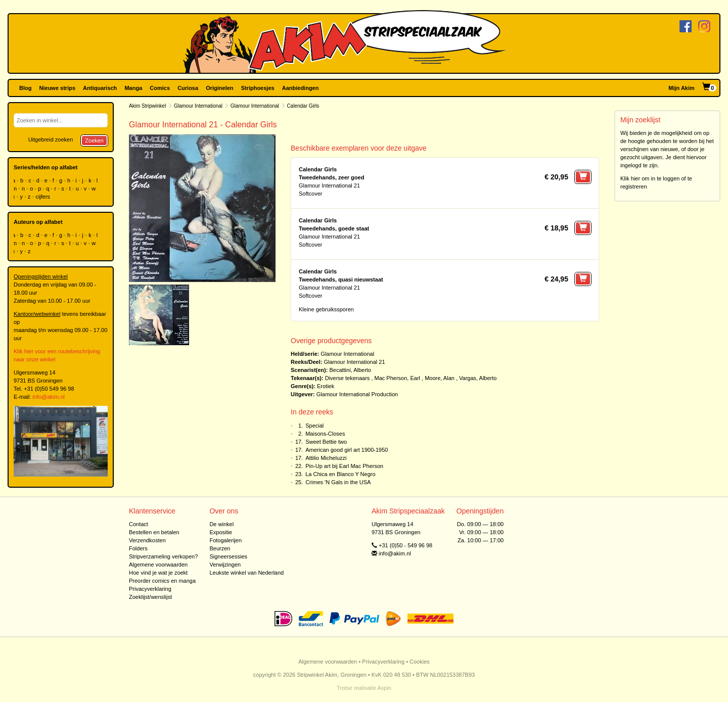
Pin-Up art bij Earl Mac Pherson (344, 466)
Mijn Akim (681, 88)
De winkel (221, 524)
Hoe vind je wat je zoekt (158, 573)
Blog (25, 88)
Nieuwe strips (58, 88)
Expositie (221, 532)
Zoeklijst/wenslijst (150, 597)
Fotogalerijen (225, 540)
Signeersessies (228, 556)
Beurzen (220, 548)
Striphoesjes (258, 88)
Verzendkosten (147, 540)
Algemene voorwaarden (158, 565)
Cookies (420, 662)
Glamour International (198, 106)
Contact (139, 524)
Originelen (219, 88)
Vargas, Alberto (478, 378)
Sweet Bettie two (326, 442)
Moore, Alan (440, 378)
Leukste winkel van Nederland (246, 573)
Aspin (384, 688)
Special (314, 426)
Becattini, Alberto (350, 370)
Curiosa (188, 88)
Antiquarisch (100, 88)
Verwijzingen (225, 565)
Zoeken (94, 141)
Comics (160, 88)
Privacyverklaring (150, 589)
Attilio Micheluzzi (326, 458)
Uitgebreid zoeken (51, 139)
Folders (138, 548)
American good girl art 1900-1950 (347, 450)
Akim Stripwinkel (147, 106)
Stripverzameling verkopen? (163, 556)
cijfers (43, 197)
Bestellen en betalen (154, 532)
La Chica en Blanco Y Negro (340, 474)
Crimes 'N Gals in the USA (338, 482)
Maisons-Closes (325, 434)
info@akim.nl (49, 397)
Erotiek (326, 386)
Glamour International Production (357, 394)
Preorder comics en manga (162, 581)
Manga (133, 88)
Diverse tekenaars (348, 378)
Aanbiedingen (301, 88)
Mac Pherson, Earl (397, 378)
